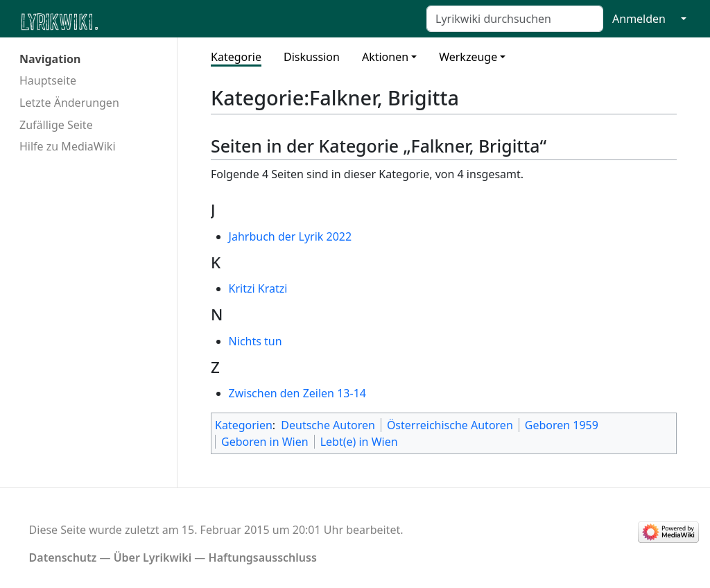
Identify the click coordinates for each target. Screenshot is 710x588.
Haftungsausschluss (263, 557)
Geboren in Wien (265, 442)
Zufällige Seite (56, 125)
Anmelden (639, 19)
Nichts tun (256, 341)
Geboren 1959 (562, 425)
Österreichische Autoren (450, 425)
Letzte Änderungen (69, 103)
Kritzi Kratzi (258, 288)
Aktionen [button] (385, 57)
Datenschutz (63, 557)
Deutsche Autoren (328, 425)
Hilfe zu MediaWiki (68, 146)
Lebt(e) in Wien (359, 442)
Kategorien (244, 425)
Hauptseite (48, 80)
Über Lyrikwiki (153, 557)
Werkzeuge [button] (468, 57)
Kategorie (236, 57)
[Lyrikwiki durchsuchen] (515, 19)
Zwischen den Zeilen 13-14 (297, 393)
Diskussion (312, 57)
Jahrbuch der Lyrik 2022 (291, 236)
